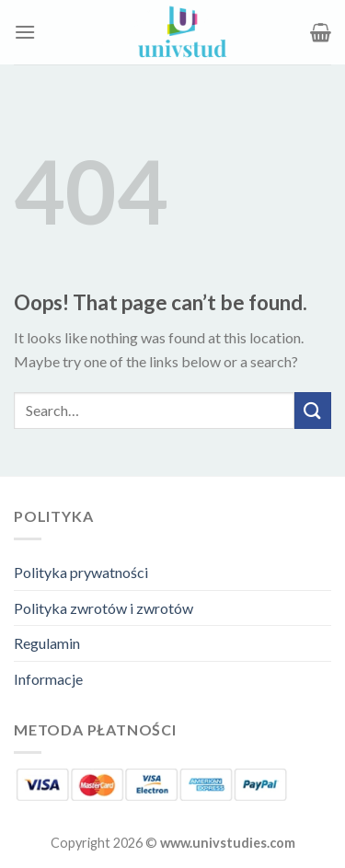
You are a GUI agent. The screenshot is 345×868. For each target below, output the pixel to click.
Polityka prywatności (81, 572)
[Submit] (313, 410)
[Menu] (25, 32)
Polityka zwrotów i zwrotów (103, 608)
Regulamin (47, 643)
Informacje (48, 679)
